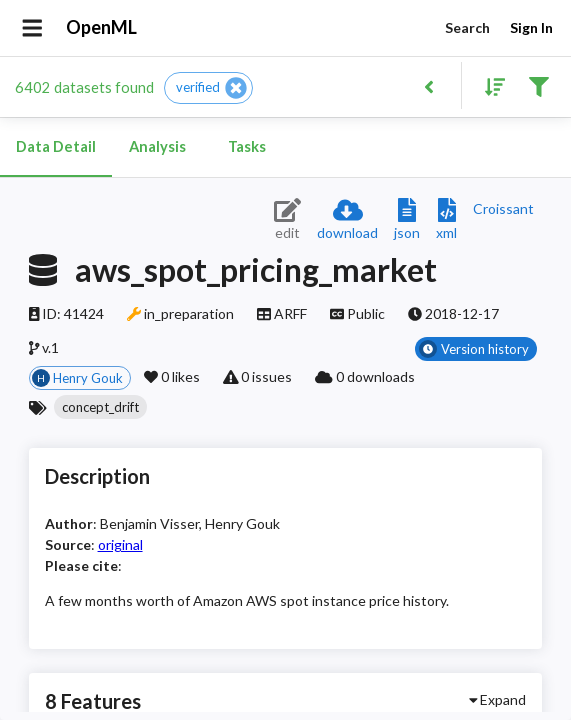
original (120, 544)
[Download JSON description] (407, 220)
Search (467, 28)
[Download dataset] (347, 220)
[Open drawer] (32, 28)
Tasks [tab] (247, 147)
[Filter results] (538, 85)
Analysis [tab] (157, 147)
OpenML (102, 28)
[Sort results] (489, 85)
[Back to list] (428, 85)
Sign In (531, 28)
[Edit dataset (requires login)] (287, 220)
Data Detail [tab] (56, 147)
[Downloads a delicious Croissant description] (503, 208)
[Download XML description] (446, 220)
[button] (208, 88)
